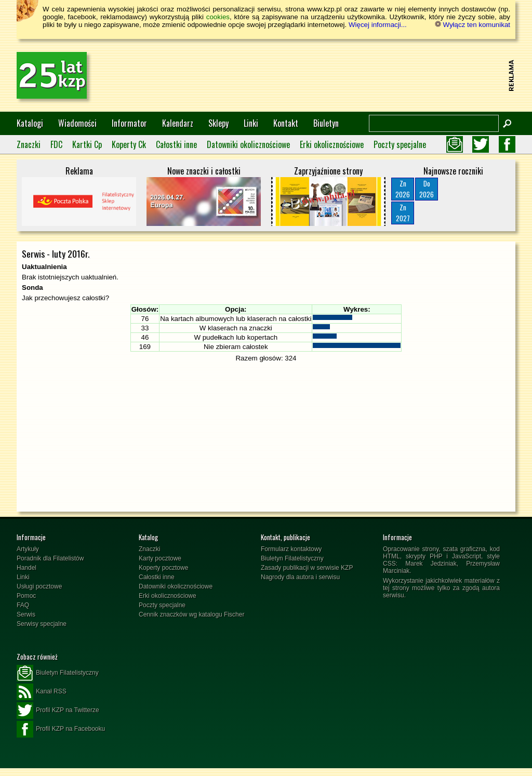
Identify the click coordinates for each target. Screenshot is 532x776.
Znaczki (29, 144)
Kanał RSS (42, 692)
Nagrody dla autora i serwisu (300, 577)
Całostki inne (176, 144)
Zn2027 (403, 213)
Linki (251, 123)
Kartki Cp (87, 144)
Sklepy (218, 123)
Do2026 (427, 189)
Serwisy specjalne (42, 624)
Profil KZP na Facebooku (61, 729)
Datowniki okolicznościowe (248, 144)
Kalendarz (178, 123)
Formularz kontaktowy (291, 549)
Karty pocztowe (160, 558)
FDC (56, 144)
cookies (218, 17)
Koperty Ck (129, 144)
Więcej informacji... (378, 25)
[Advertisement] (316, 75)
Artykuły (28, 549)
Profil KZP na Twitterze (58, 711)
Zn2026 (403, 189)
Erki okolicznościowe (332, 144)
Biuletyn (326, 123)
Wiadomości (77, 123)
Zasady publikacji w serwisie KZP (307, 568)
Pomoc (26, 596)
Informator (129, 123)
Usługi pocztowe (39, 586)
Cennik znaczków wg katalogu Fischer (191, 614)
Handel (26, 568)
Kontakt (286, 123)
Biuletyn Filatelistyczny (292, 558)
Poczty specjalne (400, 144)
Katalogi (30, 123)
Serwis (26, 614)
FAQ (23, 605)
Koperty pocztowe (163, 568)
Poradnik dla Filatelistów (50, 558)
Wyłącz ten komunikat (473, 25)
